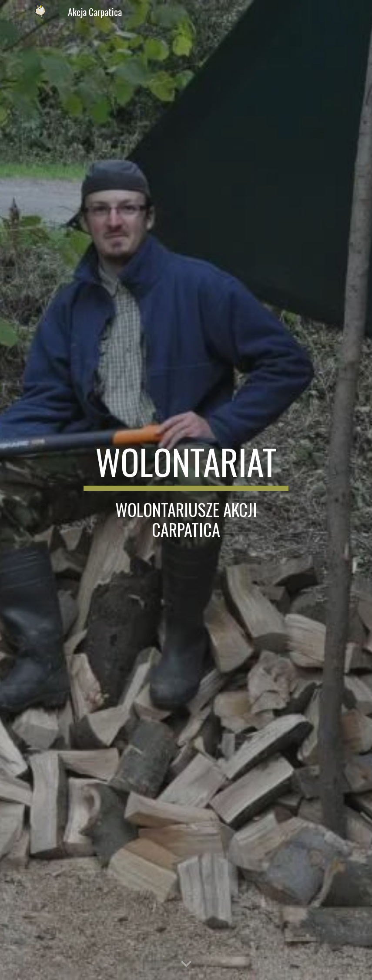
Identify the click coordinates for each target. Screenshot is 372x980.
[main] (186, 490)
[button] (186, 964)
